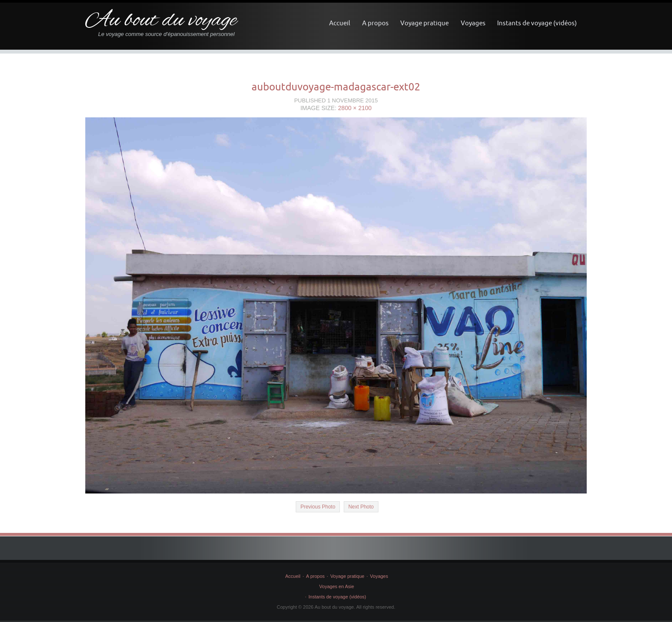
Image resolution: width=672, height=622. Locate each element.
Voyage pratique (424, 23)
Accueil (340, 23)
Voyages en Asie (337, 586)
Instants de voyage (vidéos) (537, 23)
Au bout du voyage (161, 21)
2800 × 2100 (355, 108)
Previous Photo (318, 507)
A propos (375, 23)
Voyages (473, 23)
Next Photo (361, 507)
